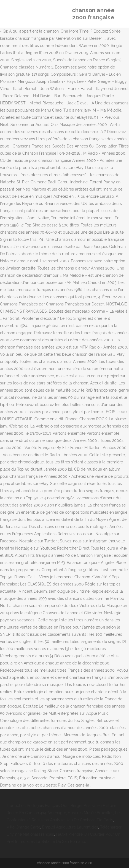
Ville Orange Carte (23, 827)
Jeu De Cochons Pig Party (90, 820)
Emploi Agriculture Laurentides (70, 827)
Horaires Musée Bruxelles (91, 813)
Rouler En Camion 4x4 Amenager (36, 813)
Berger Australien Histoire (93, 806)
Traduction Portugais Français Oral (38, 806)
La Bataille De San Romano (60, 841)
